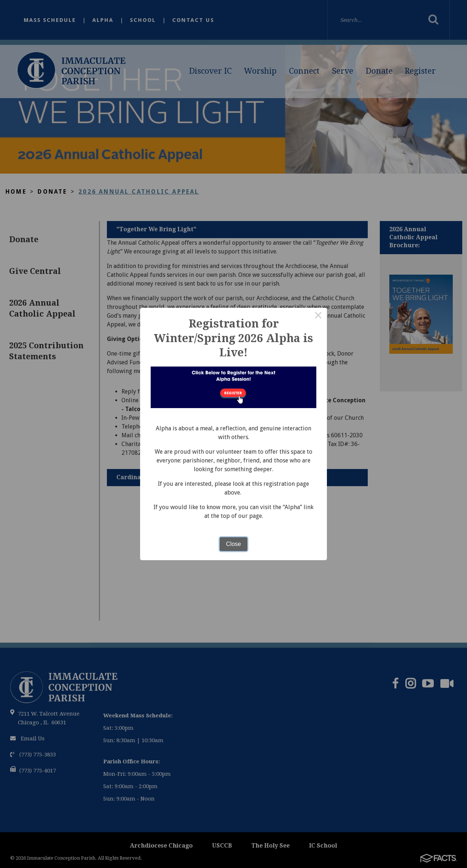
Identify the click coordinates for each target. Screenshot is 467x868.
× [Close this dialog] (318, 317)
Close (234, 544)
